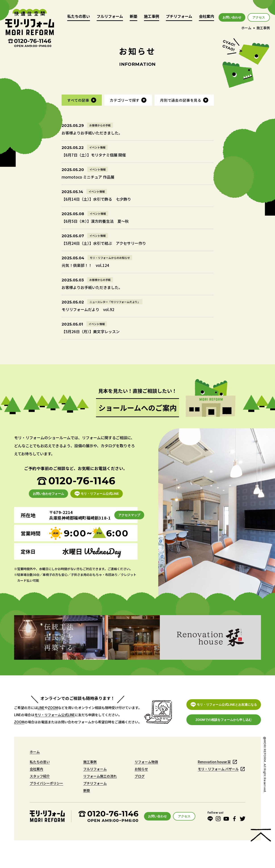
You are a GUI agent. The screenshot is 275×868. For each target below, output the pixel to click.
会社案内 (206, 17)
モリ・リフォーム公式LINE (55, 715)
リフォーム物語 (146, 762)
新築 (133, 17)
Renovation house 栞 (214, 762)
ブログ (140, 776)
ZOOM (53, 708)
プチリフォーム (179, 17)
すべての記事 (78, 100)
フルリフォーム (110, 17)
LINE (41, 708)
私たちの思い (79, 17)
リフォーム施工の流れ (100, 776)
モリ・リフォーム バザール (218, 769)
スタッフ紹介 (40, 776)
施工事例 (152, 17)
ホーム (246, 28)
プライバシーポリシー (46, 783)
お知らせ (141, 769)
